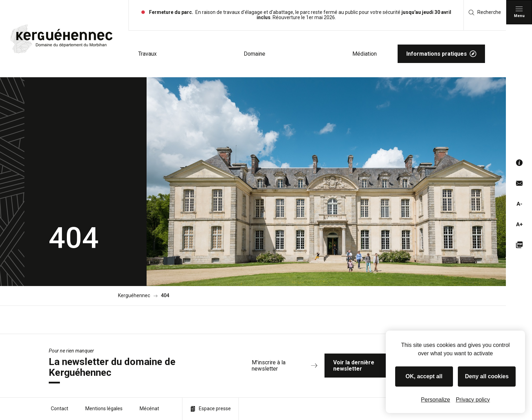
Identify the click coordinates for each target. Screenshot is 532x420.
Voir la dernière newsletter (376, 366)
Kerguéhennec (134, 296)
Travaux (147, 54)
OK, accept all (424, 376)
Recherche (485, 12)
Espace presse (210, 409)
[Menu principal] (519, 12)
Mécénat (149, 409)
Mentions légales (104, 409)
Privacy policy (473, 400)
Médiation (365, 54)
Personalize (436, 400)
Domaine (255, 54)
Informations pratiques (441, 54)
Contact (60, 409)
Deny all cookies (487, 376)
